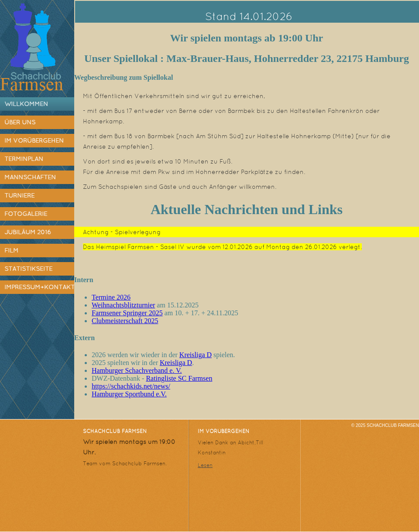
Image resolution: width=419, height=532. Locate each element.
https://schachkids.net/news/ (131, 386)
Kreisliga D (196, 355)
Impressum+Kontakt (39, 287)
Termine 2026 (111, 297)
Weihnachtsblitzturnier (123, 305)
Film (11, 250)
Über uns (20, 122)
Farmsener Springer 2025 (127, 313)
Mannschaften (30, 177)
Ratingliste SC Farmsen (179, 378)
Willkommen (26, 104)
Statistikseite (28, 269)
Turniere (19, 195)
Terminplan (24, 159)
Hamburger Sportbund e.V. (129, 394)
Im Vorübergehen (34, 140)
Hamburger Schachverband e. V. (137, 370)
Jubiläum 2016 (28, 232)
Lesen (205, 465)
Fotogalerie (26, 214)
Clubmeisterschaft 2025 (125, 321)
